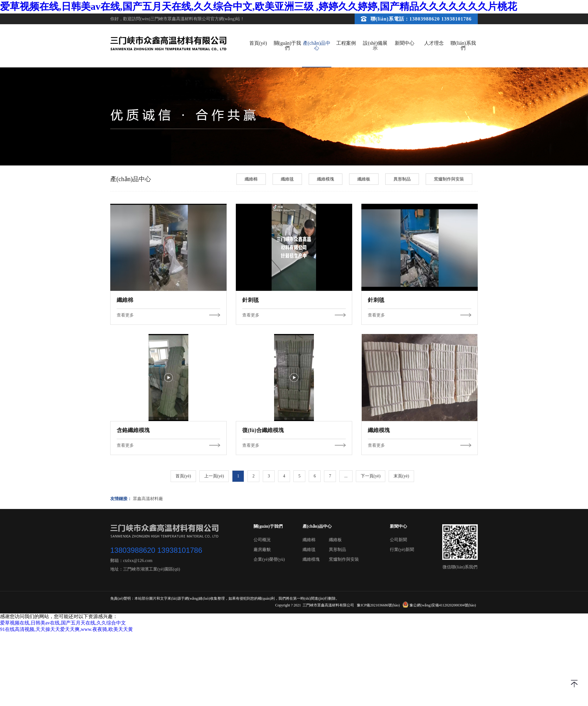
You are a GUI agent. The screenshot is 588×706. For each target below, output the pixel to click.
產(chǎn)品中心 (317, 46)
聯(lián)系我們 (463, 46)
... (346, 476)
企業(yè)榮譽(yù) (269, 560)
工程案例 (346, 43)
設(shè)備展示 (375, 46)
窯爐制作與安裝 (449, 179)
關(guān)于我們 (288, 46)
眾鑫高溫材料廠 (148, 499)
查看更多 (168, 315)
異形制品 (402, 179)
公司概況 (262, 540)
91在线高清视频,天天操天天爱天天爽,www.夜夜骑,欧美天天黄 (66, 629)
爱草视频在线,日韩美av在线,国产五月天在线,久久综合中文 (63, 623)
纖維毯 (287, 179)
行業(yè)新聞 (402, 550)
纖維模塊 (326, 179)
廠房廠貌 (262, 550)
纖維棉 (251, 179)
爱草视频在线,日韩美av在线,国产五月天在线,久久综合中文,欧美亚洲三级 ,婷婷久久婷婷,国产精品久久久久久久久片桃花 (258, 6)
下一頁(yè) (371, 476)
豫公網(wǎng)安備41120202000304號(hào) (440, 605)
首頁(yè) (258, 43)
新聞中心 (405, 43)
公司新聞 (398, 540)
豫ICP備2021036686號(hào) (378, 605)
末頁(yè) (401, 476)
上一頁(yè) (214, 476)
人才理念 (434, 43)
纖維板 (364, 179)
